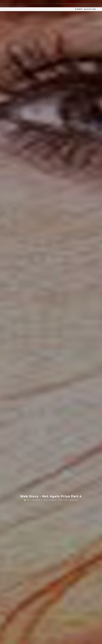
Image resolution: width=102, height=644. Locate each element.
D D (27, 329)
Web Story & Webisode (68, 329)
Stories (53, 329)
